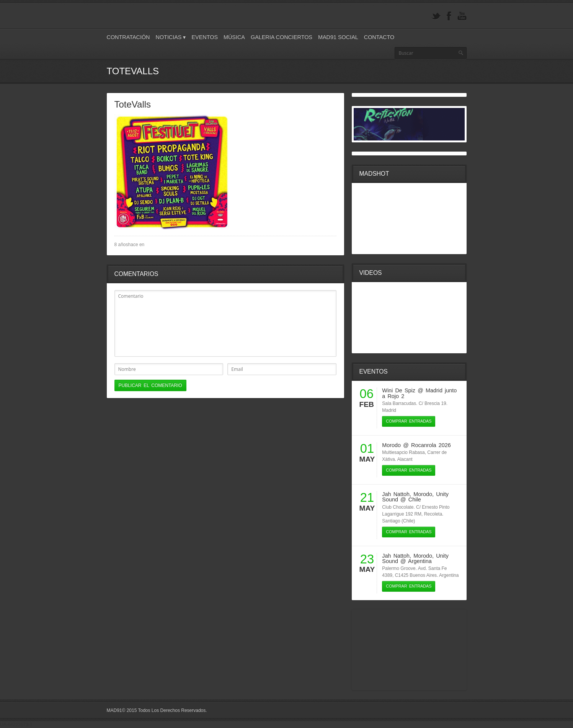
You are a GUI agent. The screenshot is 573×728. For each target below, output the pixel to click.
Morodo (391, 445)
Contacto (379, 37)
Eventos (205, 37)
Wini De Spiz (399, 390)
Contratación (128, 37)
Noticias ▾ (171, 37)
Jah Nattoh (396, 494)
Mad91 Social (338, 37)
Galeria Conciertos (282, 37)
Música (234, 37)
